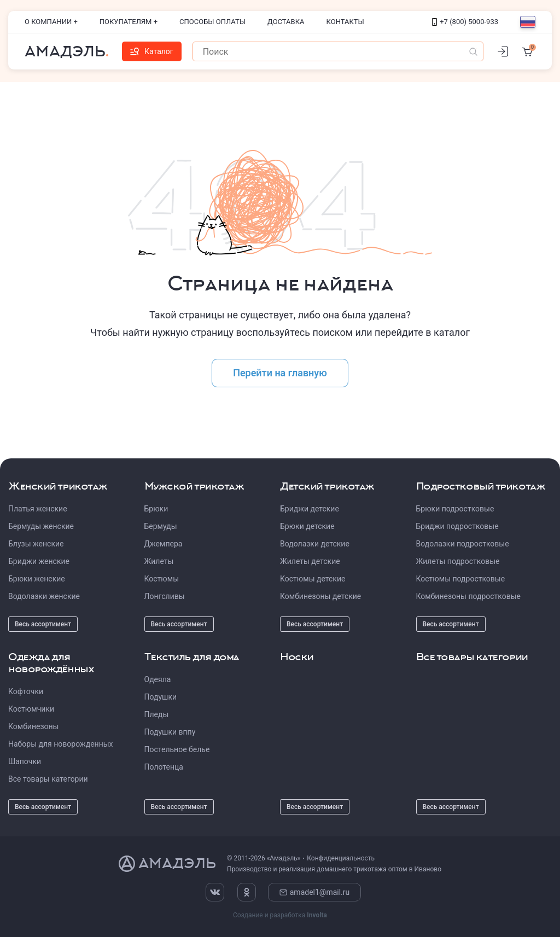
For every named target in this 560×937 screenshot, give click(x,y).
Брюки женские (37, 579)
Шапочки (25, 761)
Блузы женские (36, 544)
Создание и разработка (280, 915)
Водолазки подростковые (463, 544)
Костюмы (162, 579)
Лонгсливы (165, 596)
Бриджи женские (39, 561)
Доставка (286, 22)
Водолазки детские (315, 544)
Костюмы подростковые (461, 579)
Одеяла (158, 679)
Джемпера (164, 544)
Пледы (157, 714)
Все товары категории (48, 779)
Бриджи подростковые (457, 526)
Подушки (161, 697)
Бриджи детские (310, 509)
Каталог (152, 51)
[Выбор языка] (528, 22)
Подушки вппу (170, 732)
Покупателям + (129, 22)
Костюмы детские (313, 579)
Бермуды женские (41, 526)
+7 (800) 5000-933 (465, 22)
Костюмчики (31, 709)
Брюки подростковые (455, 509)
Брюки (156, 509)
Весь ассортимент (43, 624)
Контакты (345, 22)
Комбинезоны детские (320, 596)
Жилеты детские (310, 561)
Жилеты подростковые (458, 561)
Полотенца (164, 767)
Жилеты (159, 561)
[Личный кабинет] (503, 51)
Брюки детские (307, 526)
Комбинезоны (33, 726)
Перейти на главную (280, 373)
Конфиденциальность (341, 858)
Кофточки (26, 691)
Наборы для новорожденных (61, 744)
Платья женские (38, 509)
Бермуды (161, 526)
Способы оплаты (212, 22)
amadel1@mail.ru (315, 892)
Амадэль (65, 51)
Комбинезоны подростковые (469, 596)
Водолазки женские (44, 596)
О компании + (51, 22)
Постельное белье (177, 749)
